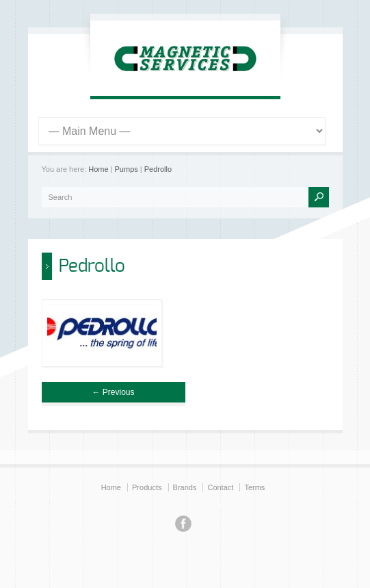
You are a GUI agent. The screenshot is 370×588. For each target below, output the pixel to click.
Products (147, 487)
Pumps (127, 169)
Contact (220, 487)
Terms (254, 487)
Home (98, 169)
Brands (185, 487)
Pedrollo (158, 169)
